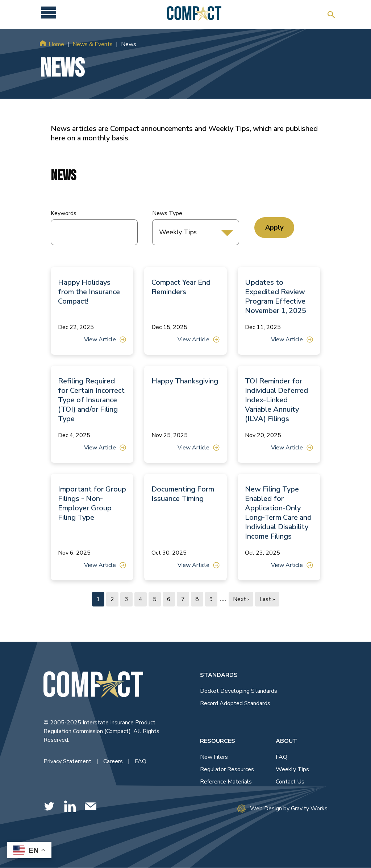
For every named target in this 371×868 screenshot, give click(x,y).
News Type (167, 213)
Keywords (64, 213)
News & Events (93, 44)
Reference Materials (226, 782)
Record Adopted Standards (235, 703)
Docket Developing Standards (239, 691)
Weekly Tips (292, 769)
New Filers (214, 757)
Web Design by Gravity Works (282, 809)
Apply (274, 227)
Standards (219, 675)
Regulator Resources (227, 769)
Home (56, 44)
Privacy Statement (68, 761)
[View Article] (92, 311)
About (286, 741)
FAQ (141, 761)
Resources (218, 741)
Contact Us (290, 782)
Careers (114, 761)
